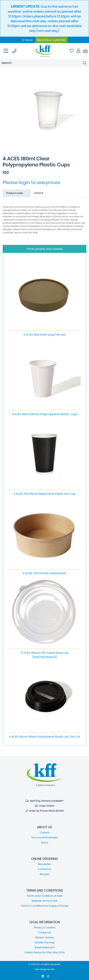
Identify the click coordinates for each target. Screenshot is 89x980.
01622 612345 (56, 811)
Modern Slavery (44, 937)
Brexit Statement (45, 947)
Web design (41, 969)
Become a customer (51, 40)
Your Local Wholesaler (44, 837)
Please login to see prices (31, 182)
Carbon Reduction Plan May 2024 (44, 952)
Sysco (45, 842)
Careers (45, 832)
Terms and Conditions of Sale (44, 896)
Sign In (29, 40)
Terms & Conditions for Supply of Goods (44, 906)
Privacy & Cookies (45, 928)
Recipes (44, 874)
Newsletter (44, 864)
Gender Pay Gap (44, 942)
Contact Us (44, 869)
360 (53, 969)
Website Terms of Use (44, 901)
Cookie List (44, 932)
